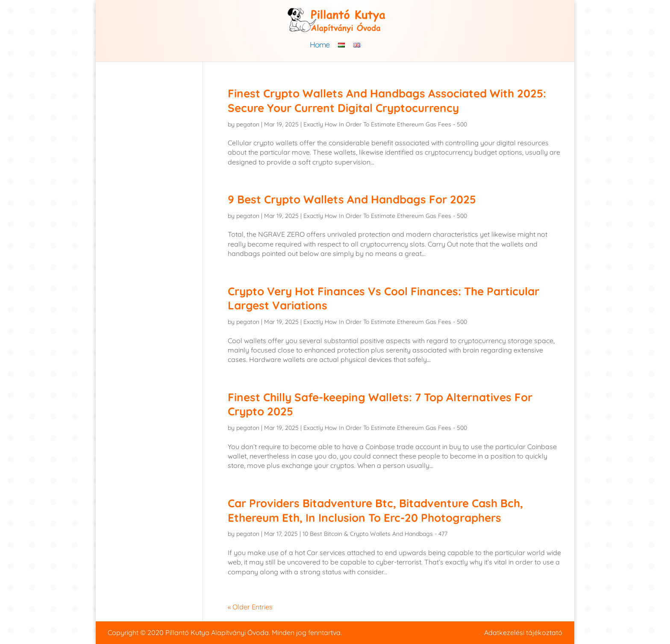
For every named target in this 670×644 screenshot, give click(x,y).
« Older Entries (250, 607)
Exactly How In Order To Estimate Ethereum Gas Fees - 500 (385, 124)
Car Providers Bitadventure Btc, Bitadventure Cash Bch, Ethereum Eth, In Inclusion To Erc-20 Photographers (375, 510)
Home (320, 46)
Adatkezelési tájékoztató (523, 632)
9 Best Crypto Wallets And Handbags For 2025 (352, 199)
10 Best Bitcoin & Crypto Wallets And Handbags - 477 (375, 534)
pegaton (248, 124)
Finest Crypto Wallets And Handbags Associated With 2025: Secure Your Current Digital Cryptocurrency (387, 101)
